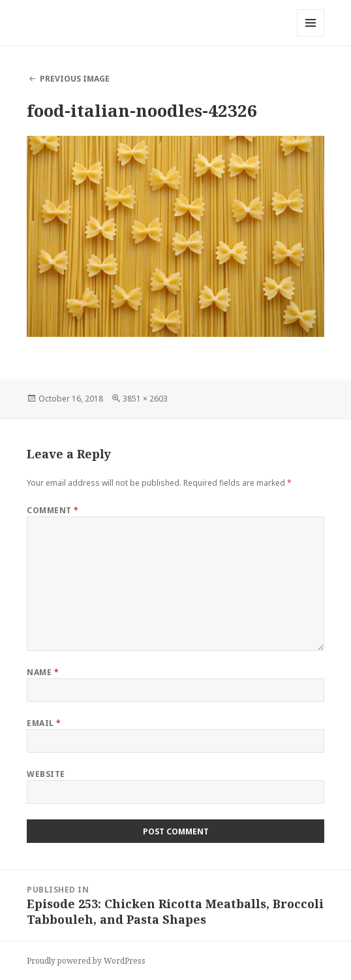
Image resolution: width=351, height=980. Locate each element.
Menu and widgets (311, 36)
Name (43, 672)
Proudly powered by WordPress (86, 961)
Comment (53, 510)
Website (46, 774)
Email (44, 723)
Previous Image (75, 79)
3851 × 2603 (145, 399)
